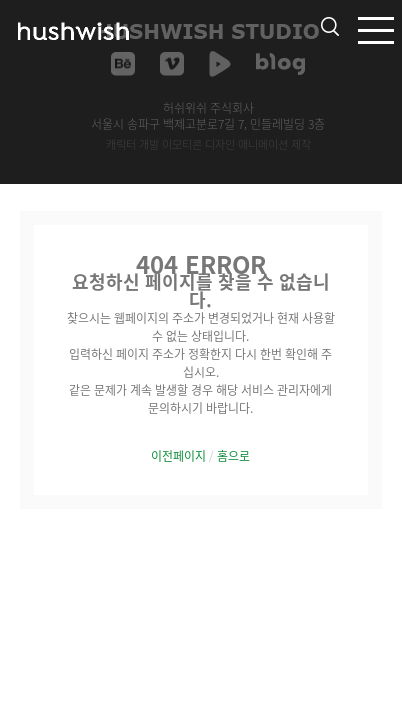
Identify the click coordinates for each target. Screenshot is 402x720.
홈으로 (233, 456)
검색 (330, 26)
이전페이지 (178, 456)
